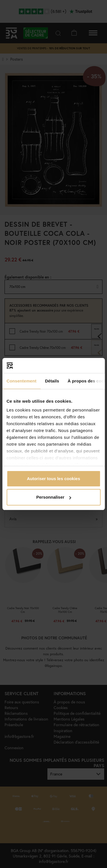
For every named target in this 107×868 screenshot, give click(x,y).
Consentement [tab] (21, 381)
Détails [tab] (52, 381)
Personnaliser (54, 497)
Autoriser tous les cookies (54, 479)
